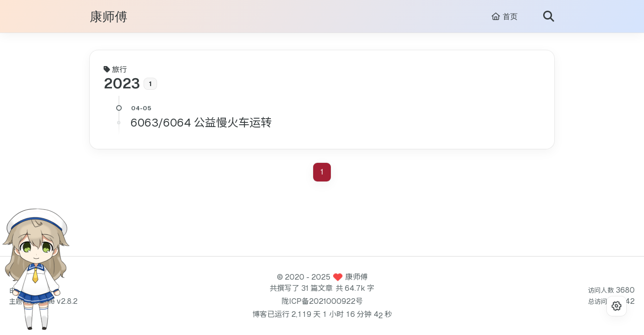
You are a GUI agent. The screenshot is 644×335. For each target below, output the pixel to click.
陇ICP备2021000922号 (322, 301)
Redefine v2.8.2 (51, 301)
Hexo (34, 290)
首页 (504, 17)
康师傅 (108, 17)
